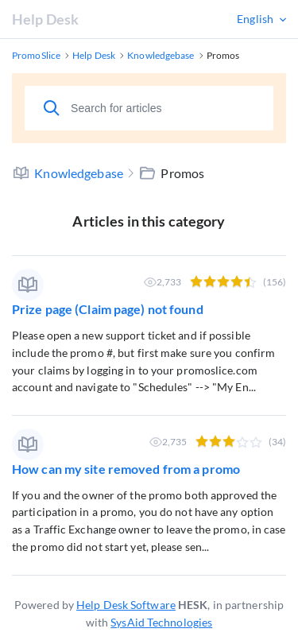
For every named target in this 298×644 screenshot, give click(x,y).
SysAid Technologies (161, 622)
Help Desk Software (126, 605)
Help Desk (45, 19)
